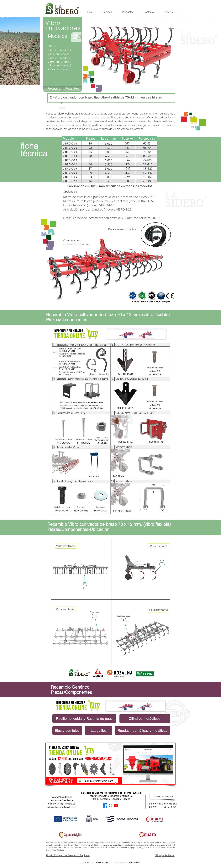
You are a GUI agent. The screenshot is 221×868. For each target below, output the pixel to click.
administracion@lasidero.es (62, 807)
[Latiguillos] (99, 731)
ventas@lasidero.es (62, 797)
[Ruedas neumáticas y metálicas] (143, 731)
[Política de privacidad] (162, 797)
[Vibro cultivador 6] (63, 69)
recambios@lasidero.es (62, 800)
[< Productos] (53, 89)
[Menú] (61, 46)
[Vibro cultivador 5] (62, 65)
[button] (63, 54)
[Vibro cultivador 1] (61, 50)
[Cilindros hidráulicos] (145, 719)
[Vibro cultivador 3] (62, 58)
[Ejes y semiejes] (67, 731)
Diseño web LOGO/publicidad (128, 862)
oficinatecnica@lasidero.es (61, 804)
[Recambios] (72, 89)
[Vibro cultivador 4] (63, 62)
